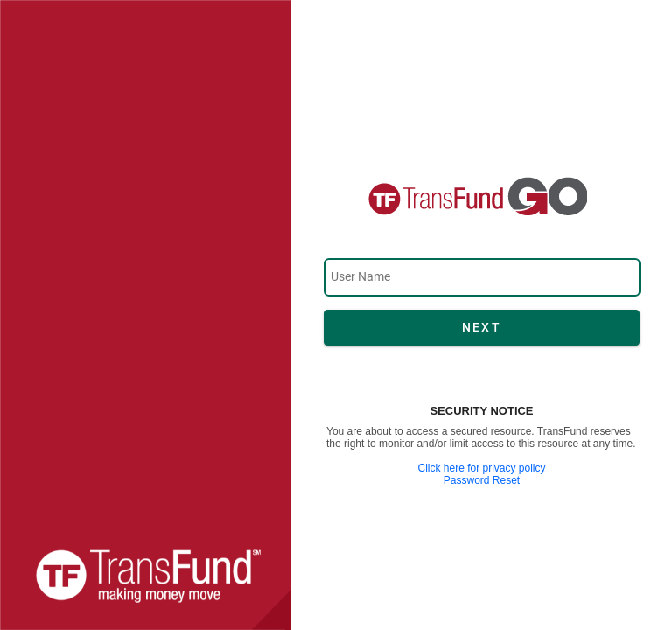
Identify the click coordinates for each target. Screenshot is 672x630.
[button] (482, 328)
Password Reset (482, 480)
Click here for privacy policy (481, 468)
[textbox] (482, 277)
